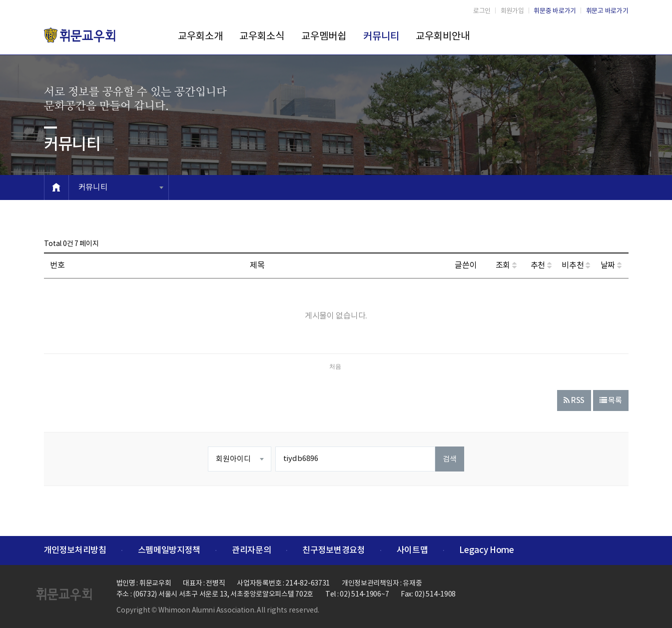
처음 (335, 366)
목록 (611, 401)
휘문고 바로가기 (607, 11)
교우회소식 (262, 37)
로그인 (482, 11)
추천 (541, 265)
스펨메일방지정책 (169, 550)
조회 (506, 265)
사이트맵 (412, 550)
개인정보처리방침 (75, 550)
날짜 (611, 265)
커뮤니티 (381, 36)
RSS (574, 401)
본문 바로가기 (0, 0)
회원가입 (512, 11)
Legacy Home (486, 550)
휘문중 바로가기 (555, 11)
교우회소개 (200, 37)
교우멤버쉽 (324, 37)
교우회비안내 (443, 37)
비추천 (576, 265)
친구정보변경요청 (334, 550)
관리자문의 (251, 550)
